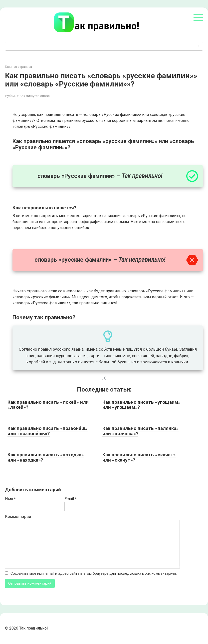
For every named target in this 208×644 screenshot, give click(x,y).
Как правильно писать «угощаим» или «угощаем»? (141, 405)
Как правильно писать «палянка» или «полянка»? (141, 431)
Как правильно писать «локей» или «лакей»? (48, 405)
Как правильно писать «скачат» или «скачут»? (139, 457)
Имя (10, 499)
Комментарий (18, 517)
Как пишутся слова (35, 96)
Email (71, 499)
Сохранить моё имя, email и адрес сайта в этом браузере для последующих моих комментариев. (94, 574)
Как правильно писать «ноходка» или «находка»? (46, 457)
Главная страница (18, 67)
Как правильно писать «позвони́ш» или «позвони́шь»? (48, 431)
